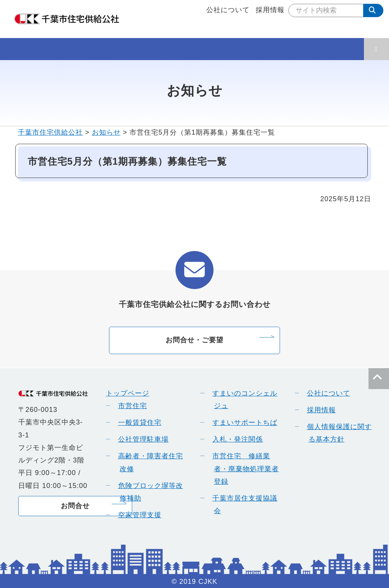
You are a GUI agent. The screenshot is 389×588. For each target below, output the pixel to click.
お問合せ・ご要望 (194, 340)
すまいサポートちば (242, 423)
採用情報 (270, 10)
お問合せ (75, 506)
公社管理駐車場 (141, 439)
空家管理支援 (137, 515)
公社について (228, 10)
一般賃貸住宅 (137, 423)
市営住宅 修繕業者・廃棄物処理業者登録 (243, 469)
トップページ (128, 393)
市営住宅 (130, 406)
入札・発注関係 (235, 439)
